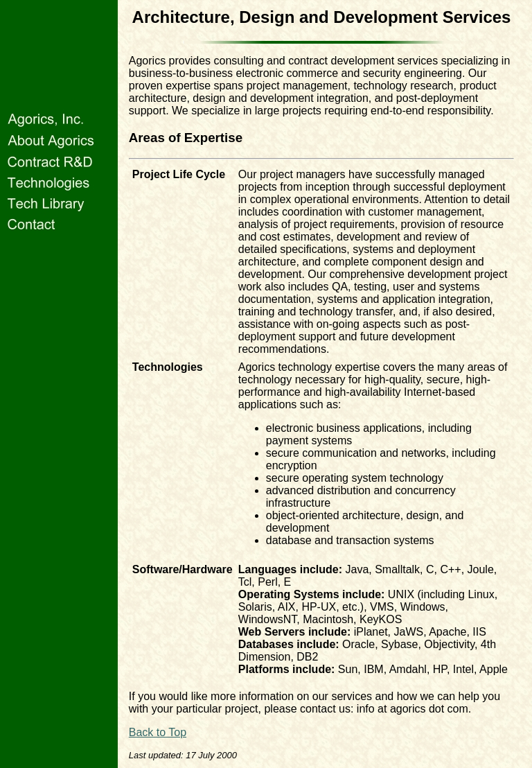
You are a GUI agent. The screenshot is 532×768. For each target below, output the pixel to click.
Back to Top (158, 732)
